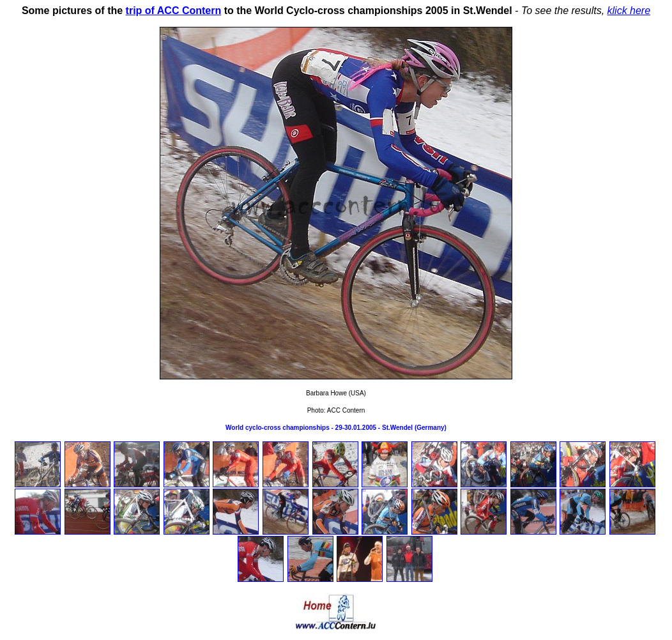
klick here (629, 11)
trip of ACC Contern (174, 11)
